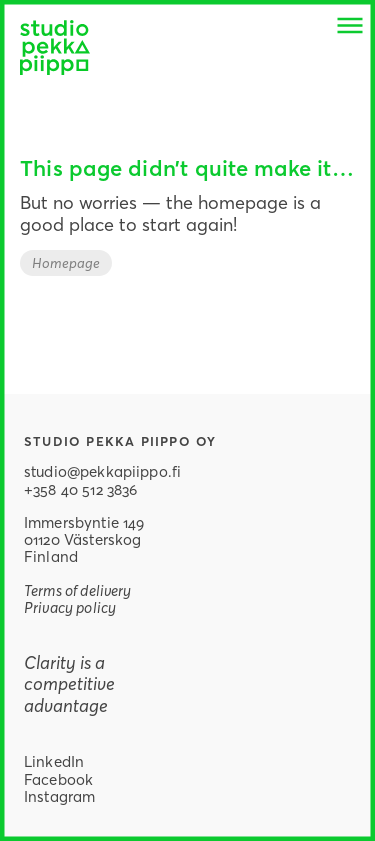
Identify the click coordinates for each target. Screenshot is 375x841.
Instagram (59, 796)
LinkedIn (54, 761)
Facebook (58, 779)
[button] (350, 25)
